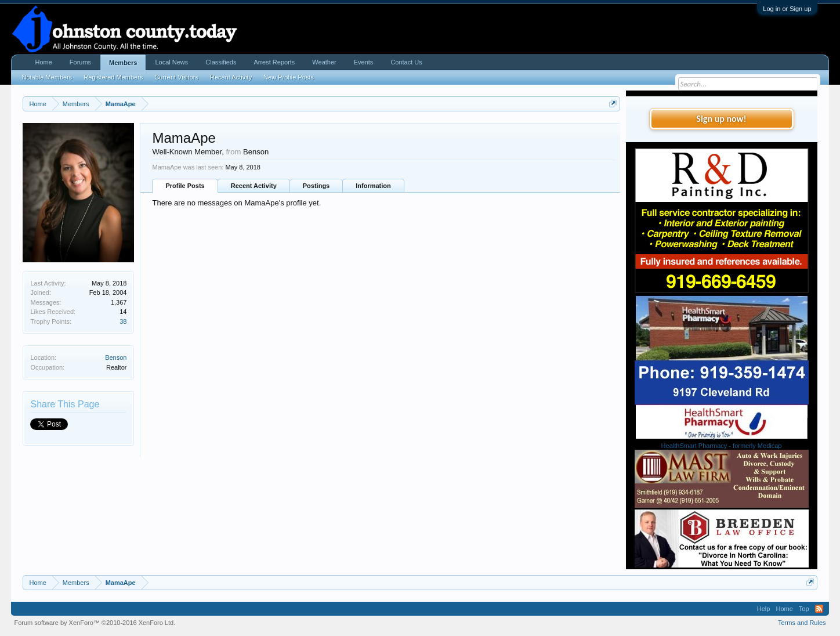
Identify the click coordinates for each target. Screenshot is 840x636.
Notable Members (47, 77)
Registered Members (113, 77)
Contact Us (406, 62)
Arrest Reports (274, 62)
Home (43, 62)
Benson (116, 357)
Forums (80, 62)
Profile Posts (185, 186)
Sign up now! (721, 119)
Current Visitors (176, 77)
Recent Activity (254, 186)
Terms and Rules (802, 623)
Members (123, 63)
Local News (171, 62)
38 (123, 321)
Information (373, 186)
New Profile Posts (289, 77)
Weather (324, 62)
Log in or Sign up (787, 9)
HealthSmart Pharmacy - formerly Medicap (722, 446)
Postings (316, 186)
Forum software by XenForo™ (95, 623)
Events (364, 62)
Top (804, 609)
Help (764, 609)
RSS (819, 609)
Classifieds (221, 62)
